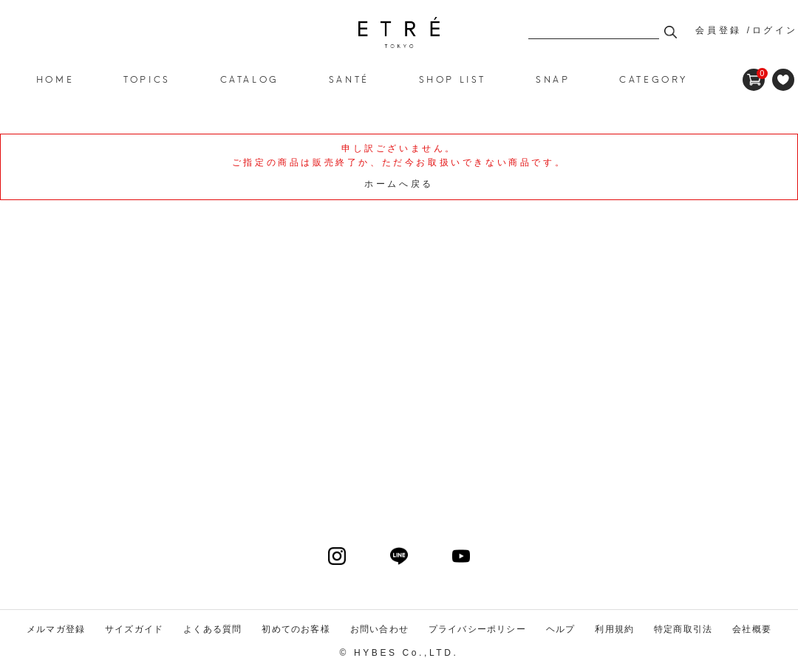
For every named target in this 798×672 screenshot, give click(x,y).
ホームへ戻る (399, 184)
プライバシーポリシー (477, 629)
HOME (55, 79)
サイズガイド (134, 629)
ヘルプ (561, 629)
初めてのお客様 (296, 629)
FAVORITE (783, 80)
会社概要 (752, 629)
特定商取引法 (683, 629)
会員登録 (718, 30)
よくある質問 (212, 629)
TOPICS (147, 79)
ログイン (775, 30)
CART (754, 74)
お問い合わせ (379, 629)
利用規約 (614, 629)
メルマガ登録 (56, 629)
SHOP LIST (453, 79)
